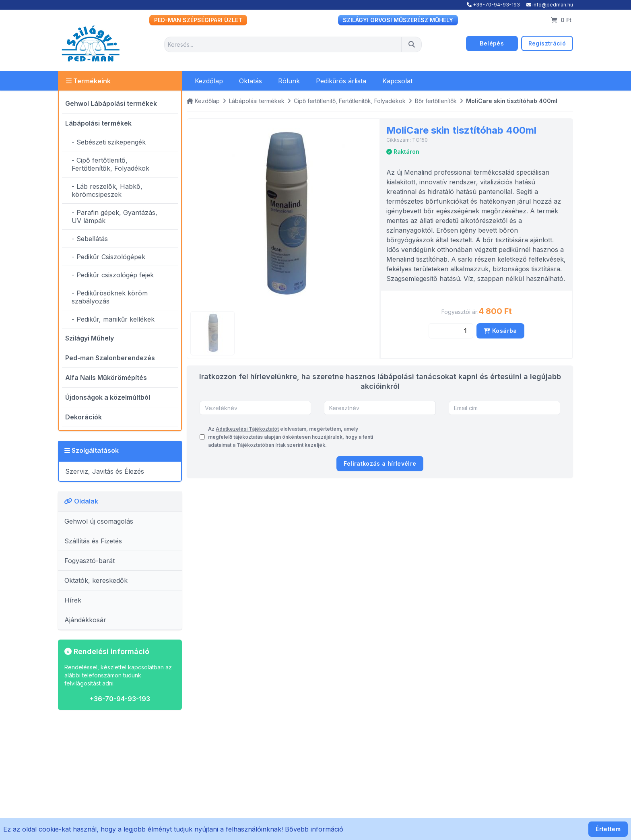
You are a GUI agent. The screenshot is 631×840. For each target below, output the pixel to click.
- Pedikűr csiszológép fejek (113, 275)
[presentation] (499, 437)
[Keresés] (412, 44)
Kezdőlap (209, 81)
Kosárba (500, 331)
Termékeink (88, 81)
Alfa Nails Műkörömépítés (106, 378)
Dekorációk (84, 417)
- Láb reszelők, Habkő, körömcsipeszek (107, 190)
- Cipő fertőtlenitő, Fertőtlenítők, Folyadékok (110, 164)
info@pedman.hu (550, 5)
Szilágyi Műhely (90, 338)
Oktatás (251, 81)
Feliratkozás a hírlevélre (380, 463)
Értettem (608, 829)
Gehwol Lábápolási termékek (111, 103)
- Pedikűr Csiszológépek (108, 257)
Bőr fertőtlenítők (436, 101)
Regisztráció (547, 43)
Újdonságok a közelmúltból (108, 397)
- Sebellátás (90, 239)
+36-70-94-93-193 (493, 5)
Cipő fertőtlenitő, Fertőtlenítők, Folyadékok (350, 101)
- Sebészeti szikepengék (109, 142)
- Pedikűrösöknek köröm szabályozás (110, 297)
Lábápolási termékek (98, 123)
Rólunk (289, 81)
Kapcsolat (397, 81)
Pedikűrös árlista (341, 81)
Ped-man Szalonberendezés (110, 358)
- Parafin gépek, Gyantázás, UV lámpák (114, 217)
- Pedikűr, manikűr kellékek (113, 319)
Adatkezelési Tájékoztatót (247, 429)
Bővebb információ (314, 829)
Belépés (492, 43)
